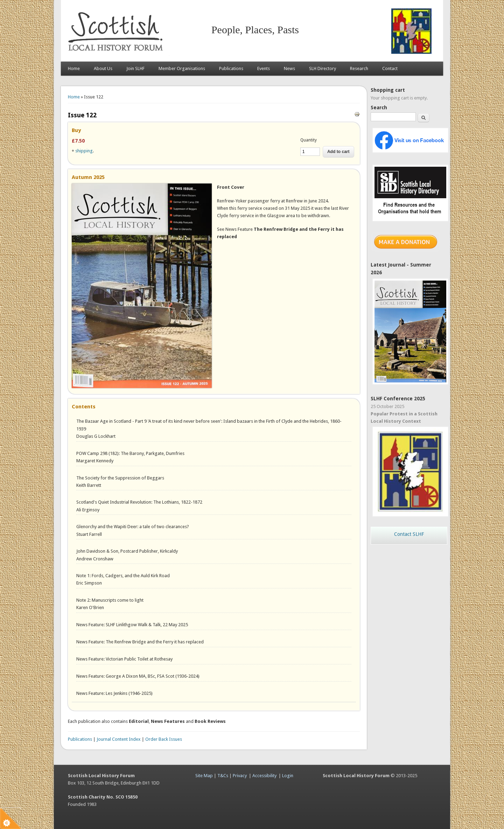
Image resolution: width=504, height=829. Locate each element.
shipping (84, 151)
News (289, 68)
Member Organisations (182, 68)
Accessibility (264, 776)
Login (288, 776)
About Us (103, 68)
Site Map (204, 776)
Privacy (240, 776)
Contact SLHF (409, 534)
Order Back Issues (164, 739)
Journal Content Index (119, 739)
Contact (390, 68)
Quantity (309, 140)
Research (359, 68)
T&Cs (223, 776)
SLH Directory (323, 68)
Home (74, 68)
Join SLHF (135, 68)
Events (264, 68)
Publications (231, 68)
